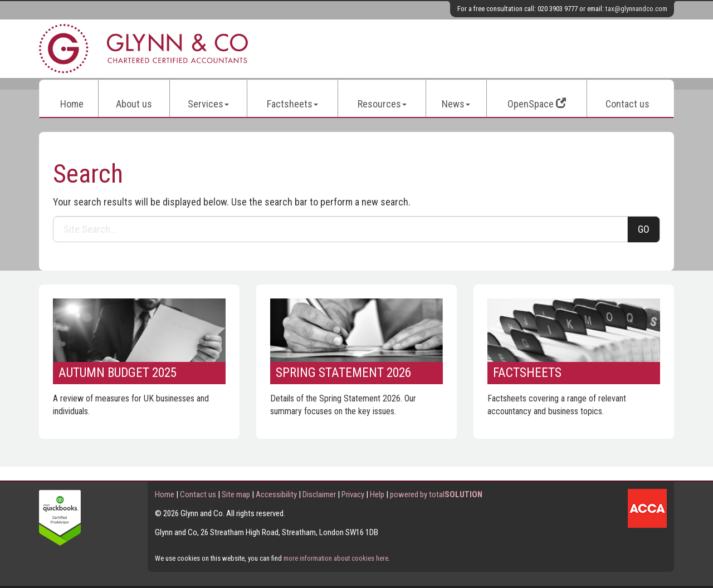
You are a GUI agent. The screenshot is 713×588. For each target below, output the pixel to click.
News (456, 104)
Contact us (627, 104)
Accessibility (276, 494)
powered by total (436, 494)
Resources (382, 104)
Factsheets (292, 104)
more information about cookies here (336, 558)
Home (72, 104)
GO (644, 229)
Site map (236, 494)
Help (377, 494)
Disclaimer (319, 494)
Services (208, 104)
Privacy (353, 494)
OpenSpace (537, 104)
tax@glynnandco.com (636, 9)
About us (134, 104)
